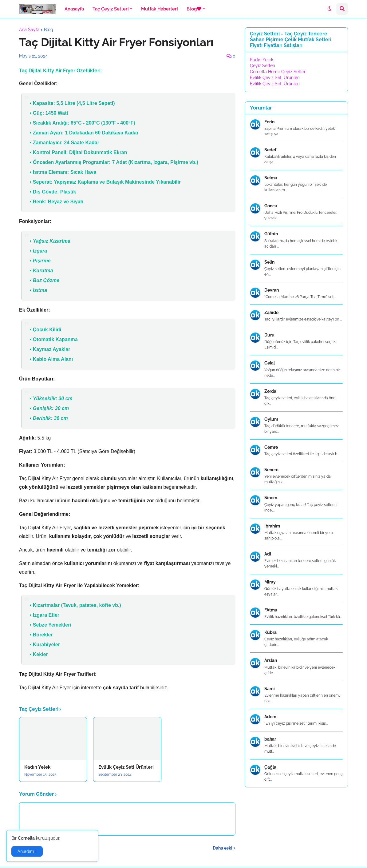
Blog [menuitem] (194, 9)
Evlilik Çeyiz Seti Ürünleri (126, 767)
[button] (330, 9)
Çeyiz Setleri (262, 66)
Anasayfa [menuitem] (74, 9)
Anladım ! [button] (27, 851)
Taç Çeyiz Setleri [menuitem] (111, 9)
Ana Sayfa (29, 30)
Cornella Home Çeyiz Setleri (278, 72)
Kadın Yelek (37, 767)
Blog (49, 30)
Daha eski (223, 848)
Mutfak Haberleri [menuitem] (160, 9)
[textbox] (127, 380)
